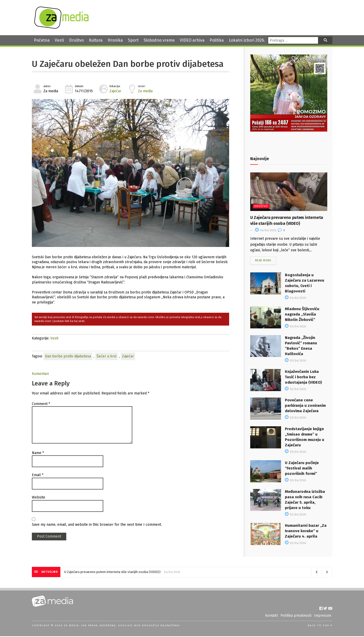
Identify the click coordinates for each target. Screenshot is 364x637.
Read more (263, 261)
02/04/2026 (295, 515)
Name (38, 453)
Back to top (320, 626)
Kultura (96, 40)
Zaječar (115, 91)
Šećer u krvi (106, 356)
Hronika (115, 40)
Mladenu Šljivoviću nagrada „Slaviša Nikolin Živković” (302, 315)
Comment (41, 404)
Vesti (59, 40)
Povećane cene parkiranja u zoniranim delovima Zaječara (305, 406)
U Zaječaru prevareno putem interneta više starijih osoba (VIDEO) (112, 573)
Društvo (76, 40)
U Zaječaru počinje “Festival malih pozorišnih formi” (302, 469)
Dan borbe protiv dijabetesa (68, 356)
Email (38, 475)
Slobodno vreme (159, 40)
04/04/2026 (266, 230)
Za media (145, 91)
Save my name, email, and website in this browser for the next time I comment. (97, 525)
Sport (133, 40)
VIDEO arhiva (192, 40)
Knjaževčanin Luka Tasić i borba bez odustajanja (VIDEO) (303, 377)
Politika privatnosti (296, 616)
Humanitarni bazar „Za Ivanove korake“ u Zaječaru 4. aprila (306, 531)
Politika (217, 40)
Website (39, 497)
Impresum (323, 616)
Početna (42, 40)
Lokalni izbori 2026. (247, 40)
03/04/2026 (295, 327)
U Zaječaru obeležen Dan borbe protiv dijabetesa (128, 64)
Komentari (40, 374)
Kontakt (272, 616)
